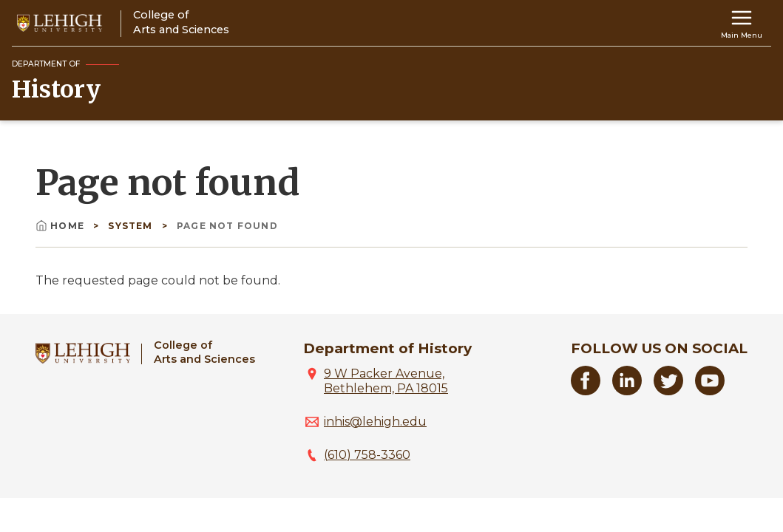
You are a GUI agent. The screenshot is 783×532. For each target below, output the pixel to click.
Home (61, 226)
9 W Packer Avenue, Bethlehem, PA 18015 (386, 381)
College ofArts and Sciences (204, 352)
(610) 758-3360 (367, 455)
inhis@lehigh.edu (375, 422)
